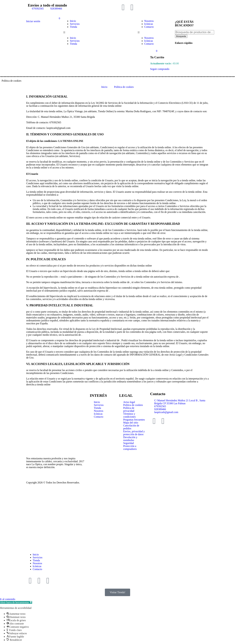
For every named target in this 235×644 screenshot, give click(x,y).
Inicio (73, 21)
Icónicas (149, 24)
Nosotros (149, 21)
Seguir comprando (160, 69)
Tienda (74, 27)
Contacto (149, 27)
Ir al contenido (8, 599)
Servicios (75, 24)
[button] (80, 32)
